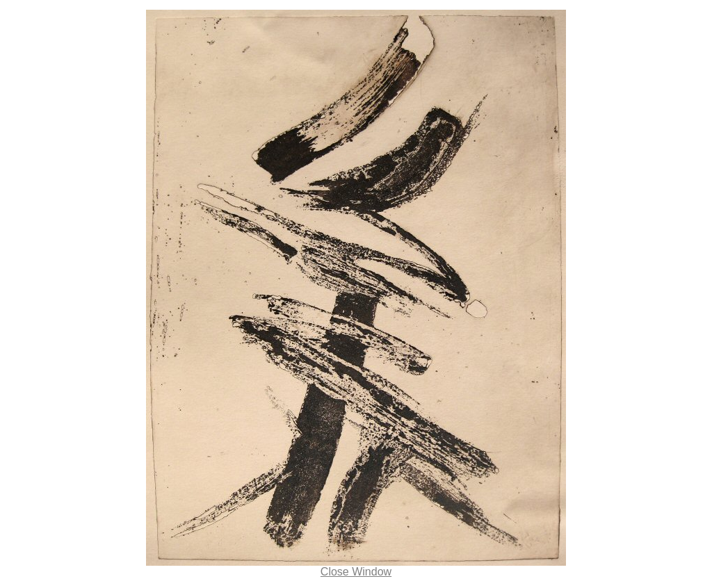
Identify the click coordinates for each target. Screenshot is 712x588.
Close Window (356, 572)
